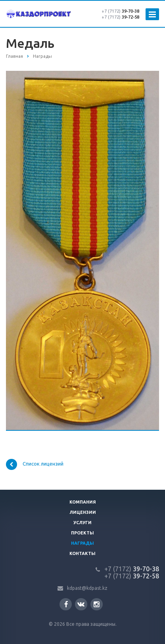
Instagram (97, 604)
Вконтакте (81, 604)
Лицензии (83, 512)
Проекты (82, 533)
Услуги (82, 523)
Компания (83, 502)
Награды (82, 543)
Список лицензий (35, 464)
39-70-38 (120, 11)
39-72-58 (120, 17)
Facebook (66, 604)
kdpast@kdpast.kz (87, 588)
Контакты (82, 553)
